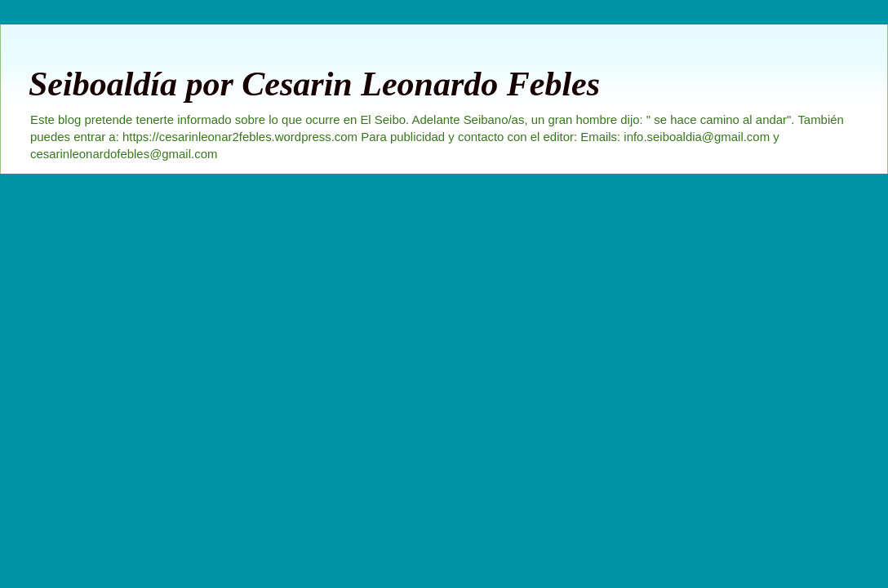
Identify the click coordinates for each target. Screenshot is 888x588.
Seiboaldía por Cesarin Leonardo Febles (314, 84)
